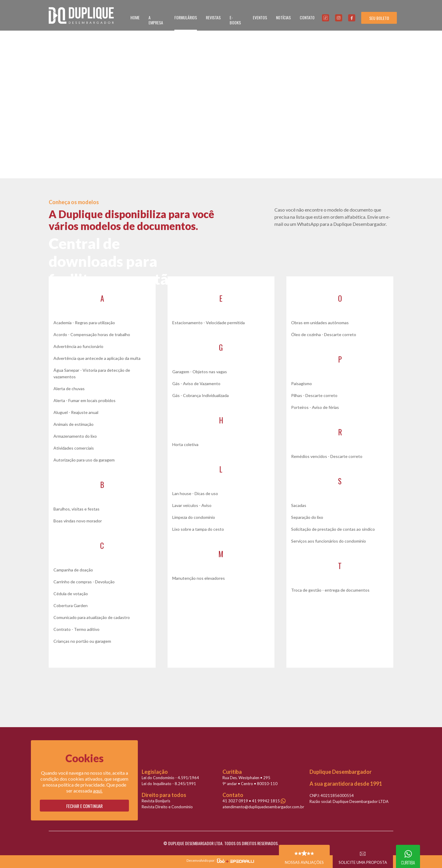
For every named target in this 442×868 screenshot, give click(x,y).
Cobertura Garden (71, 605)
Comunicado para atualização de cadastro (92, 617)
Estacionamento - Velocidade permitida (209, 323)
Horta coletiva (185, 444)
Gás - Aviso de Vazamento (196, 383)
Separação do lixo (307, 517)
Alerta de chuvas (69, 389)
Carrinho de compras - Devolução (84, 582)
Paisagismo (301, 383)
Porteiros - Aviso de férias (315, 407)
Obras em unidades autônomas (320, 323)
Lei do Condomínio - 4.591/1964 (170, 778)
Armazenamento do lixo (75, 436)
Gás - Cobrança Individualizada (201, 395)
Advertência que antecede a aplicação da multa (97, 358)
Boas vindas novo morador (78, 521)
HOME (135, 17)
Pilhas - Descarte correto (314, 395)
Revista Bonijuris (156, 801)
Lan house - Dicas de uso (195, 493)
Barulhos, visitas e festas (76, 509)
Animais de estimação (74, 424)
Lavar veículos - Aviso (192, 505)
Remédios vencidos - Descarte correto (327, 456)
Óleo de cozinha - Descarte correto (324, 334)
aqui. (98, 791)
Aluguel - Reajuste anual (76, 412)
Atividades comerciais (74, 448)
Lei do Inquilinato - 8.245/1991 (169, 784)
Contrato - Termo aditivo (76, 629)
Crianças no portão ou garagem (82, 641)
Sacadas (299, 505)
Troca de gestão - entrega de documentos (330, 590)
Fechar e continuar (85, 806)
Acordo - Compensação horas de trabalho (92, 334)
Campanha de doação (73, 570)
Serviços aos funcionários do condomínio (329, 541)
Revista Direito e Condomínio (167, 807)
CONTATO (307, 17)
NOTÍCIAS (283, 17)
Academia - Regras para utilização (84, 323)
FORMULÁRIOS (186, 17)
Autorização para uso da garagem (84, 460)
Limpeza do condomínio (194, 517)
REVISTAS (213, 17)
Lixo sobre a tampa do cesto (198, 529)
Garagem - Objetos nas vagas (200, 372)
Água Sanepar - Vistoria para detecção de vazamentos (92, 373)
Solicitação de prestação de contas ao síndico (333, 529)
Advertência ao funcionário (78, 346)
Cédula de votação (71, 594)
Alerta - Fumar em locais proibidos (85, 400)
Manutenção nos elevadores (199, 578)
